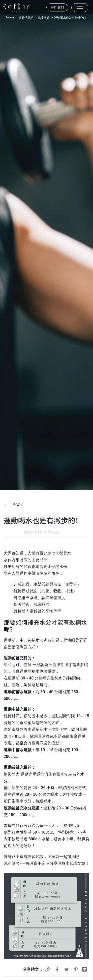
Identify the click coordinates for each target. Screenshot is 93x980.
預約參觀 (57, 7)
